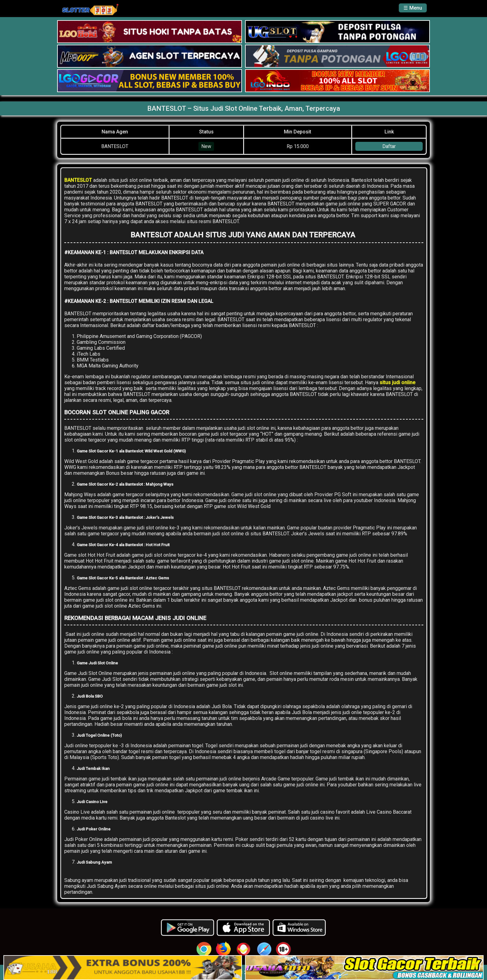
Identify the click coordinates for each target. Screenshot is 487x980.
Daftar (389, 146)
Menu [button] (416, 8)
